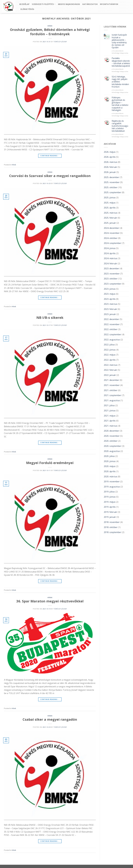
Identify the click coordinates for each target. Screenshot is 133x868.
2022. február (110, 370)
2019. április (110, 507)
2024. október (111, 238)
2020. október (111, 441)
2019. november (112, 482)
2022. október (111, 329)
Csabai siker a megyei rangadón (50, 719)
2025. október (111, 187)
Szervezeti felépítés (44, 4)
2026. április (110, 157)
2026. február (110, 167)
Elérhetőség (27, 9)
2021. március (111, 426)
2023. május (110, 294)
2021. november (112, 385)
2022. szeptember (113, 334)
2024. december (111, 228)
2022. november (112, 324)
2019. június (110, 497)
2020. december (111, 431)
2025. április (110, 208)
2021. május (110, 416)
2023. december (111, 268)
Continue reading (50, 156)
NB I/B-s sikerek (50, 318)
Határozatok (90, 4)
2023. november (112, 274)
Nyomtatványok (109, 4)
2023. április (110, 299)
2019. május (110, 502)
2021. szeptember (113, 395)
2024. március (111, 258)
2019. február (110, 512)
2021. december (111, 380)
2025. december (111, 177)
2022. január (110, 375)
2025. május (110, 203)
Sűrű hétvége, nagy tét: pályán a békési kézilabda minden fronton (120, 82)
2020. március (111, 477)
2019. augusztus (112, 487)
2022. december (111, 319)
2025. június (110, 198)
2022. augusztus (112, 340)
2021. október (111, 390)
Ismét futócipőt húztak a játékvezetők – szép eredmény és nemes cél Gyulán (119, 41)
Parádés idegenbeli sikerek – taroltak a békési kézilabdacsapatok (121, 62)
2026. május (110, 152)
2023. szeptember (113, 284)
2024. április (110, 253)
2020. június (110, 461)
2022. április (110, 360)
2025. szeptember (113, 192)
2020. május (110, 466)
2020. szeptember (113, 446)
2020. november (112, 436)
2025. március (111, 213)
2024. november (112, 233)
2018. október (111, 527)
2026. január (110, 172)
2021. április (110, 421)
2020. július (109, 456)
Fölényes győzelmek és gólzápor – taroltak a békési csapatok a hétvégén (120, 104)
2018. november (112, 522)
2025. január (110, 223)
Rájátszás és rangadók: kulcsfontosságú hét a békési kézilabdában (120, 126)
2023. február (110, 309)
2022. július (109, 345)
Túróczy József (60, 42)
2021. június (110, 411)
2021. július (109, 405)
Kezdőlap (24, 4)
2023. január (110, 314)
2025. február (110, 218)
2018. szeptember (113, 532)
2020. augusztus (112, 451)
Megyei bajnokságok (69, 4)
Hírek (50, 26)
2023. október (111, 279)
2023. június (110, 289)
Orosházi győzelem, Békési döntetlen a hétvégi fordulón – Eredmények (50, 32)
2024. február (110, 263)
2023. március (111, 304)
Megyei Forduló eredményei (50, 463)
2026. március (111, 162)
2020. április (110, 471)
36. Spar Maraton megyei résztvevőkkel (50, 601)
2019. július (109, 492)
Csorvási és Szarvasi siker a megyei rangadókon (50, 176)
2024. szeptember (113, 243)
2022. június (110, 350)
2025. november (112, 182)
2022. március (111, 365)
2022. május (110, 355)
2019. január (110, 517)
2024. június (110, 248)
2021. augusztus (112, 400)
